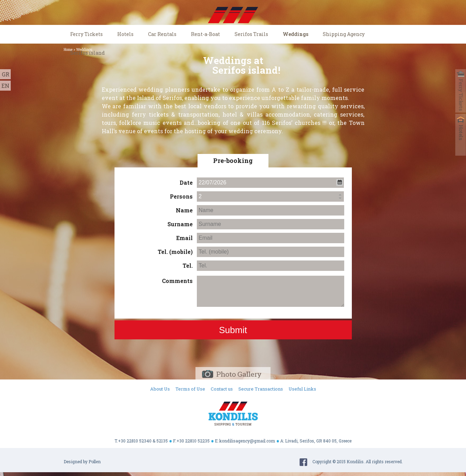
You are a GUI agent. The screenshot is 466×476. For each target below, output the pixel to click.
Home (68, 50)
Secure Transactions (261, 389)
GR (6, 74)
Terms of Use (190, 389)
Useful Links (302, 389)
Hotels (125, 34)
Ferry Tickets (86, 34)
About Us (160, 389)
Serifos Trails (251, 34)
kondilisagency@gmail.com (247, 441)
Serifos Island (88, 53)
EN (5, 86)
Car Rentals (162, 34)
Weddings (295, 34)
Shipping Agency (344, 34)
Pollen (95, 461)
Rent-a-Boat (205, 34)
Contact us (222, 389)
